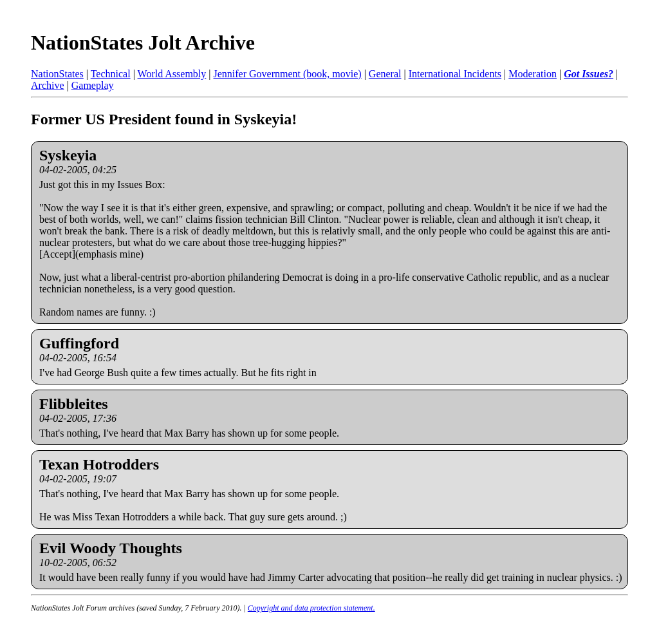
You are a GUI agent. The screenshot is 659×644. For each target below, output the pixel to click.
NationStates (57, 74)
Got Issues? (589, 74)
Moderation (533, 74)
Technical (111, 74)
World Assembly (172, 74)
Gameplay (93, 85)
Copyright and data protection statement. (311, 608)
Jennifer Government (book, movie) (287, 74)
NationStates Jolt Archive (143, 43)
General (385, 74)
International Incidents (455, 74)
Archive (48, 85)
